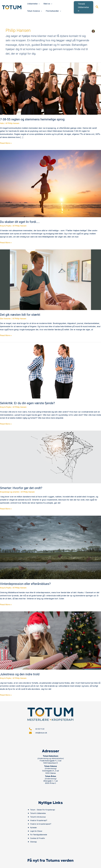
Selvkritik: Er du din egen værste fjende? (27, 403)
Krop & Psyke (5, 226)
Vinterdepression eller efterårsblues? (25, 584)
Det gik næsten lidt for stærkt (20, 315)
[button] (39, 4)
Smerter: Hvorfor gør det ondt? (21, 488)
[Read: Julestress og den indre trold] (50, 640)
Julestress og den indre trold (20, 674)
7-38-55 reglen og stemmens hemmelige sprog (32, 119)
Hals (2, 123)
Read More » (6, 143)
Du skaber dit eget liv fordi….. (20, 222)
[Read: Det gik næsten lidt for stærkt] (50, 280)
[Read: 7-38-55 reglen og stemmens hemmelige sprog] (50, 88)
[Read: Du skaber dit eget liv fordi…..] (50, 183)
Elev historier (5, 319)
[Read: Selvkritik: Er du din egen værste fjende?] (50, 370)
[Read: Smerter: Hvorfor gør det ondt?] (50, 457)
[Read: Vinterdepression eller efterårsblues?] (50, 547)
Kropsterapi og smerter (10, 492)
